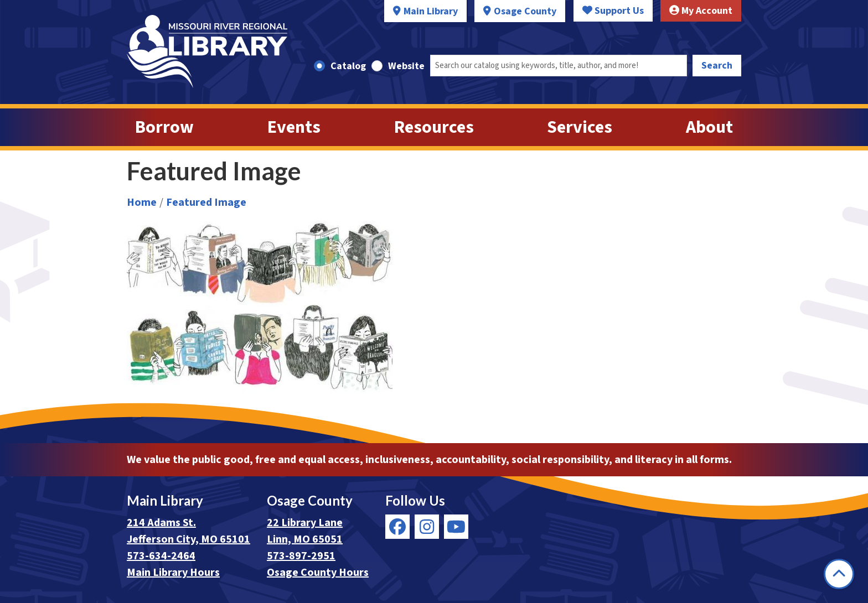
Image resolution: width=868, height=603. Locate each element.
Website (406, 66)
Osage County (525, 11)
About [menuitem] (709, 127)
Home (142, 202)
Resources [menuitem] (434, 127)
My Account (701, 11)
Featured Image (206, 202)
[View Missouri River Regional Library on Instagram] (427, 527)
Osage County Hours (318, 573)
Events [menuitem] (294, 127)
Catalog (348, 66)
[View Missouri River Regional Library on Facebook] (397, 527)
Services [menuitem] (580, 127)
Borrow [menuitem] (164, 127)
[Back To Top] (839, 574)
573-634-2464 (161, 556)
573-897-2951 (301, 556)
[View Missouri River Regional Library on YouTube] (456, 527)
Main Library (431, 11)
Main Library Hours (173, 573)
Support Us (613, 11)
